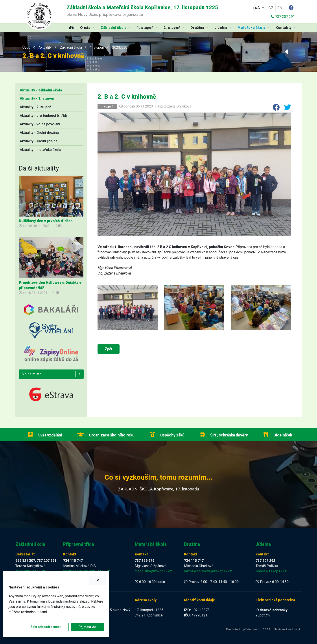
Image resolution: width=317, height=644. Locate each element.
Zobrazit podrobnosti (46, 627)
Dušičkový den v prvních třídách (46, 221)
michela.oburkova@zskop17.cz (208, 571)
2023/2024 (121, 47)
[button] (258, 7)
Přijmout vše (88, 627)
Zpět (109, 349)
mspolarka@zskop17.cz (153, 571)
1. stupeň (97, 47)
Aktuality (45, 47)
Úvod (26, 47)
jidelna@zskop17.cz (271, 571)
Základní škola (71, 47)
